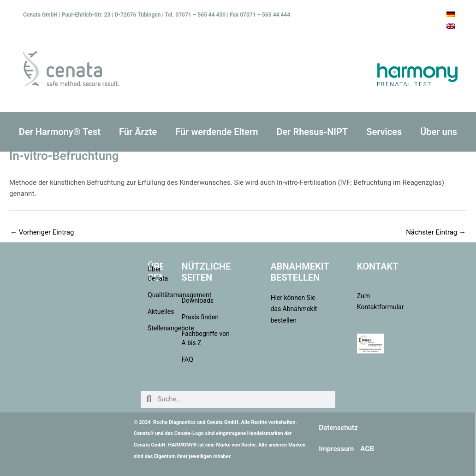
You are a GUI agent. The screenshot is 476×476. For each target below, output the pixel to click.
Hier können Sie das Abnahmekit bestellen (294, 309)
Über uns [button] (439, 132)
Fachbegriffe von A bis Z (206, 338)
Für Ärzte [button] (138, 132)
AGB (367, 449)
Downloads (198, 300)
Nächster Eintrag (436, 232)
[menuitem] (451, 14)
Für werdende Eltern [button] (217, 132)
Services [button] (384, 132)
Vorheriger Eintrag (42, 232)
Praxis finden (200, 317)
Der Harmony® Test (60, 132)
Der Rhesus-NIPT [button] (312, 132)
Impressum (336, 449)
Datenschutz (338, 428)
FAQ (187, 359)
